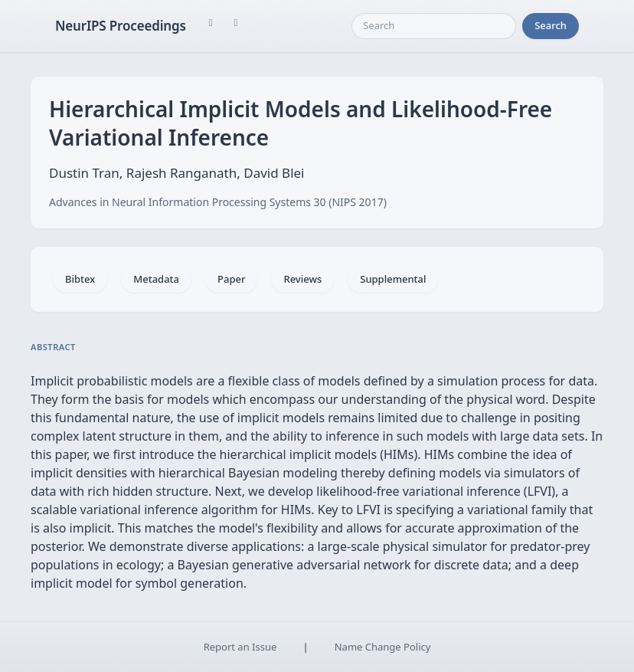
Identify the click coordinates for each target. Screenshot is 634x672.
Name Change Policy (383, 647)
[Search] (434, 26)
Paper (231, 279)
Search (551, 25)
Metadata (156, 279)
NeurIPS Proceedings (121, 26)
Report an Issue (240, 647)
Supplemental (393, 279)
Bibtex (80, 279)
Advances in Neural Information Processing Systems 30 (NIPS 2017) (218, 202)
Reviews (302, 279)
